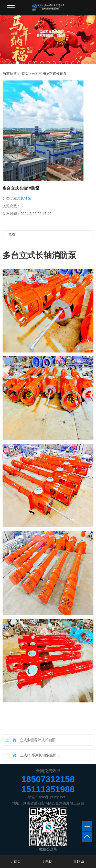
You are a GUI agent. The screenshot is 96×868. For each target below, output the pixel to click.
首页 (25, 74)
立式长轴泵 (58, 74)
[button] (17, 63)
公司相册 (39, 74)
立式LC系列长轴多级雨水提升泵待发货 (41, 755)
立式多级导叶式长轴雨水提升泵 (41, 740)
